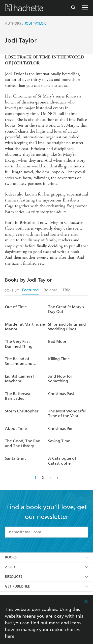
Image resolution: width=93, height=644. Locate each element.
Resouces (46, 577)
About (46, 567)
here (10, 636)
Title (66, 290)
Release (51, 290)
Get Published (46, 586)
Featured (30, 290)
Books (46, 557)
